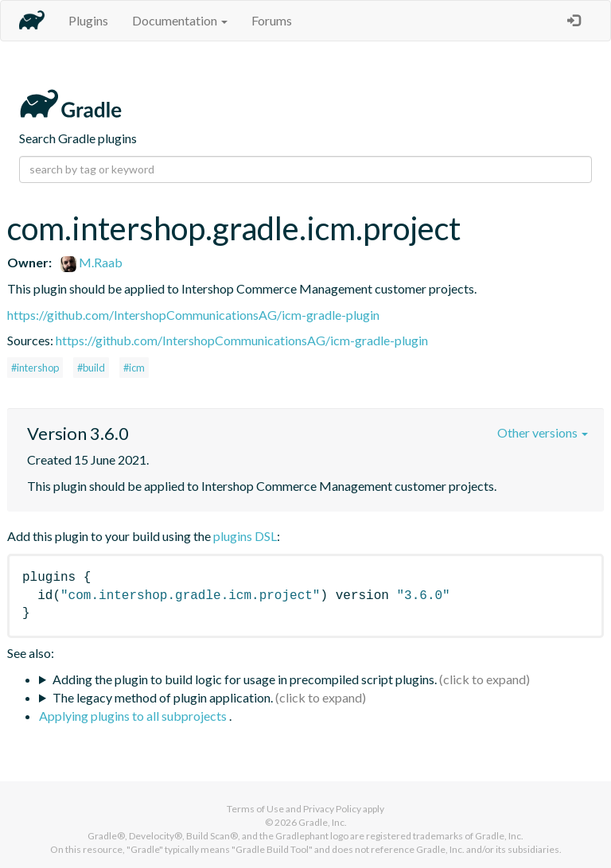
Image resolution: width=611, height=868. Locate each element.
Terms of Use (255, 809)
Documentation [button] (180, 20)
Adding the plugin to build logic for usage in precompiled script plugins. (245, 679)
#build (91, 368)
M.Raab (91, 262)
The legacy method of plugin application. (163, 697)
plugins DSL (245, 536)
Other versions (543, 432)
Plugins (88, 20)
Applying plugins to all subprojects (134, 716)
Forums (272, 20)
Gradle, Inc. (323, 822)
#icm (134, 368)
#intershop (35, 368)
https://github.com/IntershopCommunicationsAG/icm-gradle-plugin (193, 315)
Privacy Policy (332, 809)
